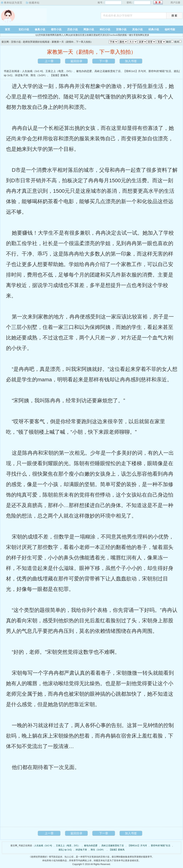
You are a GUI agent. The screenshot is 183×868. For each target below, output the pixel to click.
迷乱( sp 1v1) (65, 850)
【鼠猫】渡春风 (59, 75)
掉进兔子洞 (21, 75)
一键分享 (131, 35)
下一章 (104, 61)
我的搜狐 (122, 35)
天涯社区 (105, 35)
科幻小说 (105, 29)
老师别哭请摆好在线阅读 (36, 42)
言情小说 (121, 29)
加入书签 (131, 61)
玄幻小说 (24, 29)
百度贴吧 (96, 35)
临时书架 (170, 29)
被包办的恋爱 (84, 71)
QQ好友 (72, 35)
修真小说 (40, 29)
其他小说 (137, 29)
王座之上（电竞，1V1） (59, 71)
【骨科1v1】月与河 (135, 71)
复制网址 (140, 35)
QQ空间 (39, 35)
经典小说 (154, 29)
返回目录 (76, 61)
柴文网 (23, 16)
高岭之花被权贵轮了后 (108, 71)
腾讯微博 (57, 35)
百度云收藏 (86, 35)
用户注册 (175, 3)
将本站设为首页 (13, 3)
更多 (147, 35)
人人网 (64, 35)
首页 (7, 29)
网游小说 (89, 29)
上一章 (49, 61)
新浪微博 (48, 35)
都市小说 (56, 29)
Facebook (113, 35)
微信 (78, 35)
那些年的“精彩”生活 (160, 71)
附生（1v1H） (39, 75)
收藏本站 (34, 3)
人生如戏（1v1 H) (32, 71)
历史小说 (72, 29)
